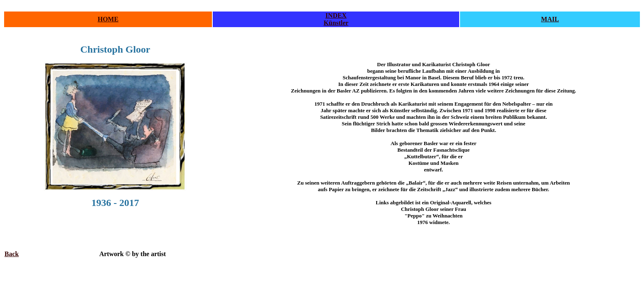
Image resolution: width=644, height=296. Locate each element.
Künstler (336, 23)
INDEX (336, 15)
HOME (108, 19)
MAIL (550, 19)
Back (12, 254)
